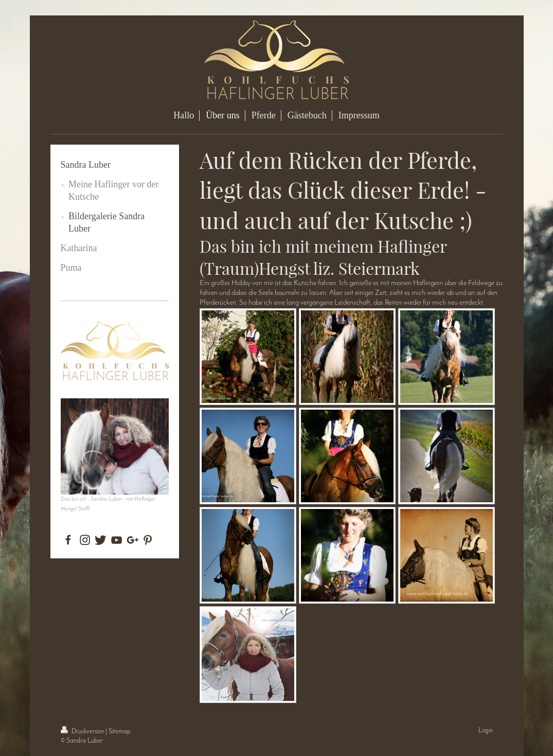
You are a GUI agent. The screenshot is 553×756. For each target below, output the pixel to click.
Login (486, 731)
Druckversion (83, 732)
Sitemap (120, 732)
